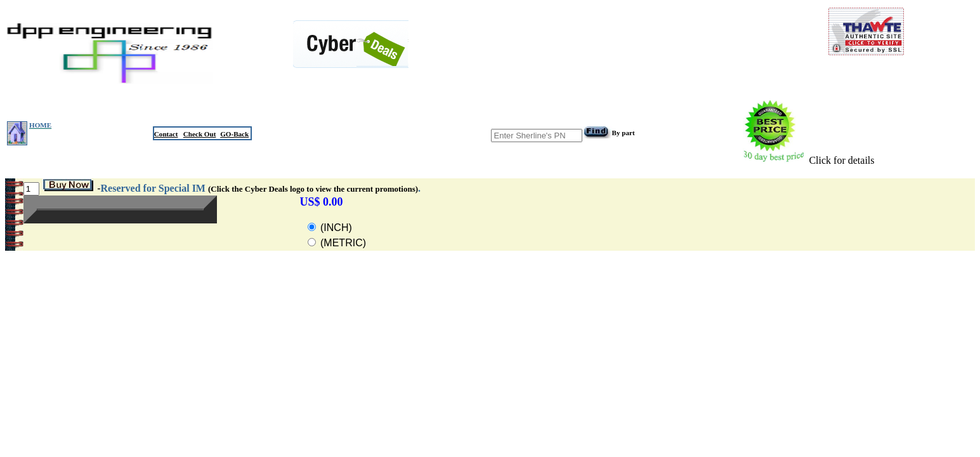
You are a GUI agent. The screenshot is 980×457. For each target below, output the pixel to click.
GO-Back (234, 134)
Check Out (200, 134)
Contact (166, 134)
